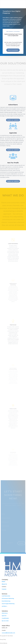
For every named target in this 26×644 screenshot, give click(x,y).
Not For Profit (5, 621)
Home (3, 582)
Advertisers (5, 613)
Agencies (4, 616)
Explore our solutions (13, 120)
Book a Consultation (13, 50)
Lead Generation (13, 245)
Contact (4, 589)
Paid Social (13, 327)
